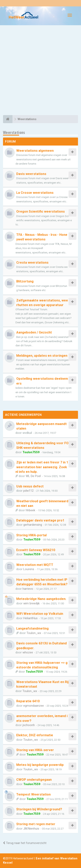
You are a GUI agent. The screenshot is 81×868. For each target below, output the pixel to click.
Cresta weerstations (32, 263)
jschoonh (29, 725)
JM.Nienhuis (31, 829)
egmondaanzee (34, 706)
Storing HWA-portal (31, 535)
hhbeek (30, 510)
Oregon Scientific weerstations (40, 211)
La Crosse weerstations (35, 193)
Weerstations (14, 132)
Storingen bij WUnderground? (39, 809)
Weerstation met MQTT (35, 565)
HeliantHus (30, 618)
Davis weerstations (31, 174)
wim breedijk (31, 603)
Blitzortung (25, 281)
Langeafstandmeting (32, 628)
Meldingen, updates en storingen (42, 356)
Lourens (29, 569)
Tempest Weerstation (33, 794)
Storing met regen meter (36, 824)
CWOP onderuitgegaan (34, 780)
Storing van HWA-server (35, 750)
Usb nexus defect (30, 486)
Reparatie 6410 (28, 701)
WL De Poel (33, 476)
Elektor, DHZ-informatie (35, 735)
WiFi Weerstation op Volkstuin (40, 614)
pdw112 (28, 491)
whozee (28, 652)
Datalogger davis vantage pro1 (40, 520)
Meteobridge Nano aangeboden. (41, 599)
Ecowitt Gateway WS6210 (36, 550)
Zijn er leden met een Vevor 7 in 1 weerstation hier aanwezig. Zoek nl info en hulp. (42, 467)
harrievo (28, 589)
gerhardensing (33, 525)
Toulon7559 (31, 452)
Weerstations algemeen (35, 151)
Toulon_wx (34, 633)
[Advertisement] (40, 71)
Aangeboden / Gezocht (34, 332)
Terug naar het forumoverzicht (25, 843)
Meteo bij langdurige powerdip (40, 765)
